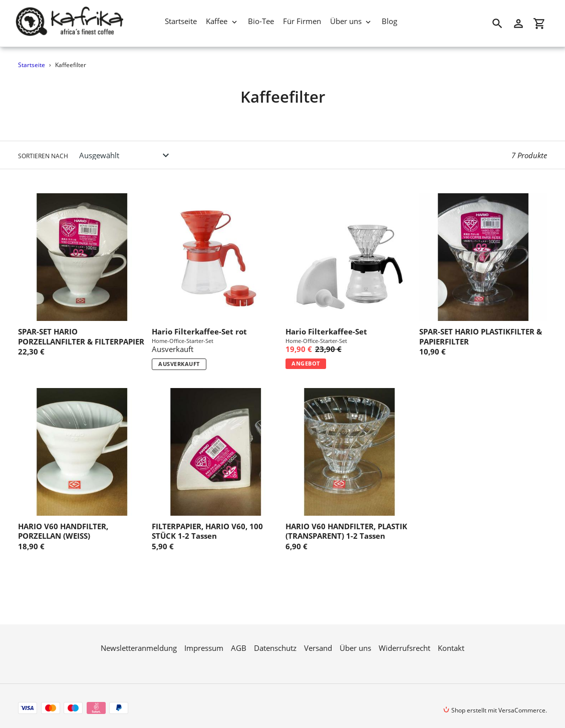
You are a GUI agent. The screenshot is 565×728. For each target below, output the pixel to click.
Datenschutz (275, 641)
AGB (239, 641)
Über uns (355, 641)
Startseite (32, 65)
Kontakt (451, 641)
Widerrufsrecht (404, 641)
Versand (318, 641)
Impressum (204, 641)
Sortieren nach (43, 156)
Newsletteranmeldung (139, 641)
